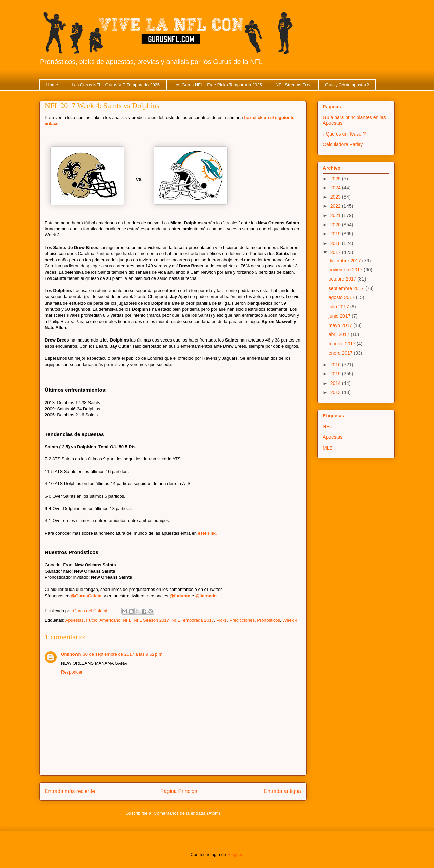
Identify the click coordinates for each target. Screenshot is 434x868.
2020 (336, 225)
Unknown (71, 654)
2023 (336, 197)
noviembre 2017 (346, 270)
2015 (336, 374)
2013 (336, 392)
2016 (336, 365)
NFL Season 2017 (151, 620)
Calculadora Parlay (343, 144)
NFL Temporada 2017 (193, 620)
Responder (72, 672)
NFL (127, 620)
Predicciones (242, 620)
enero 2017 (341, 353)
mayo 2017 (341, 325)
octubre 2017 (343, 279)
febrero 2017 (343, 344)
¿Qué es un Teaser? (344, 134)
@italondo (206, 596)
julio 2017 (339, 307)
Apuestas (75, 620)
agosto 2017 (342, 297)
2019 (336, 234)
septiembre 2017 (347, 288)
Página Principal (180, 791)
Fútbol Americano (103, 620)
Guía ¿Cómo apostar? (347, 85)
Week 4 (290, 620)
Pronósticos (269, 620)
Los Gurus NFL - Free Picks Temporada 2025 (218, 85)
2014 (336, 383)
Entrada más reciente (70, 791)
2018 (336, 243)
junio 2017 (340, 316)
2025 (336, 179)
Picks (222, 620)
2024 (336, 188)
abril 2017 (340, 334)
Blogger (235, 855)
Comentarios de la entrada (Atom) (187, 813)
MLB (328, 448)
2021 (336, 215)
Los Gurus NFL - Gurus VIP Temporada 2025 (116, 85)
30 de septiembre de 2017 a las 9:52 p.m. (123, 654)
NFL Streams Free (294, 85)
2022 (336, 206)
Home (52, 85)
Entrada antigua (282, 791)
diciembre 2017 (346, 261)
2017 (336, 252)
